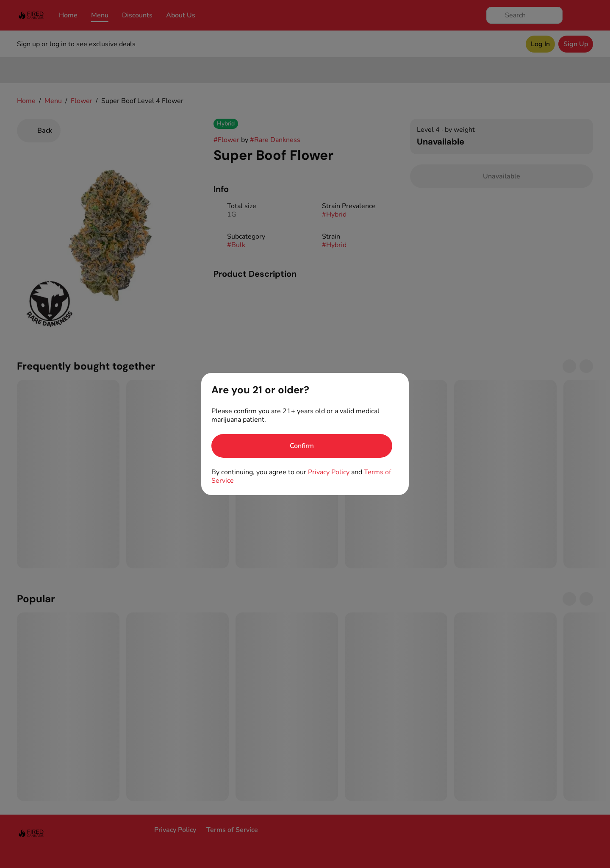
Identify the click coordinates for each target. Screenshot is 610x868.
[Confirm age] (302, 446)
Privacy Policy (329, 472)
